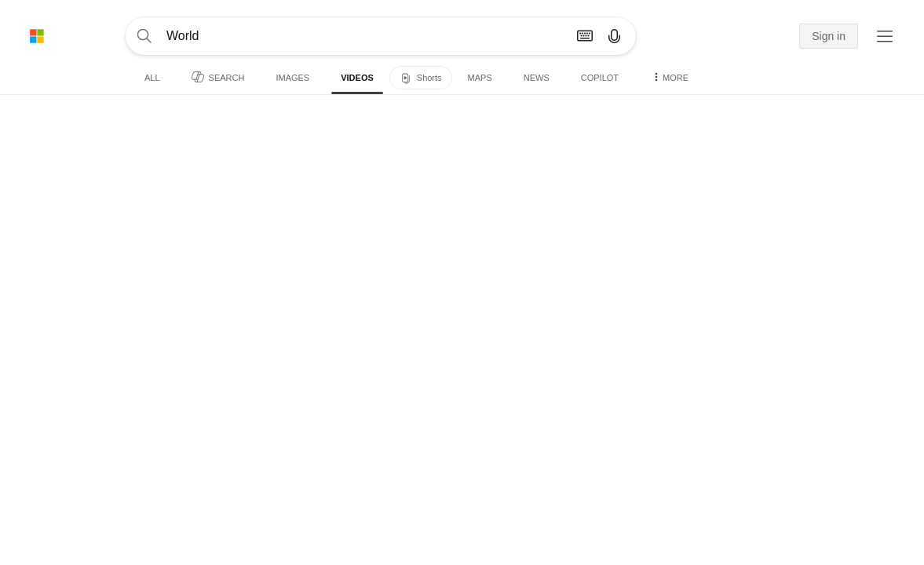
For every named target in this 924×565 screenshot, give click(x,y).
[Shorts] (421, 78)
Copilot (600, 78)
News (537, 78)
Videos (357, 78)
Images (292, 78)
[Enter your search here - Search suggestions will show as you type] (347, 36)
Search (218, 77)
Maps (480, 78)
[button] (782, 37)
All (152, 78)
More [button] (669, 77)
